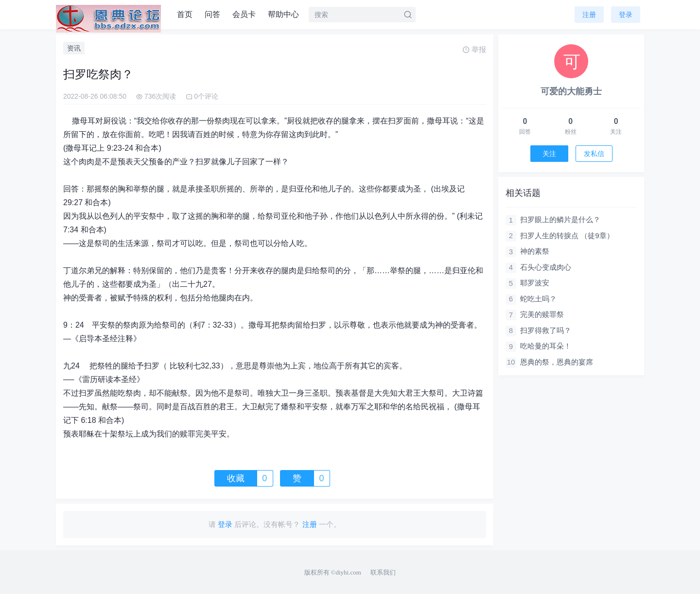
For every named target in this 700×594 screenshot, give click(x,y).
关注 (549, 154)
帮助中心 (283, 14)
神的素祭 (535, 251)
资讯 (74, 48)
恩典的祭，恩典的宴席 (557, 362)
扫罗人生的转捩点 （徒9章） (567, 236)
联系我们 (383, 572)
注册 (589, 15)
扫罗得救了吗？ (546, 330)
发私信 (594, 154)
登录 (626, 15)
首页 (185, 14)
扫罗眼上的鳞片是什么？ (560, 219)
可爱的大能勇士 (571, 91)
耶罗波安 (535, 283)
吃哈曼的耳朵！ (546, 346)
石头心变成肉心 (546, 267)
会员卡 (244, 14)
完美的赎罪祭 (542, 314)
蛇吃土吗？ (538, 299)
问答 (212, 14)
